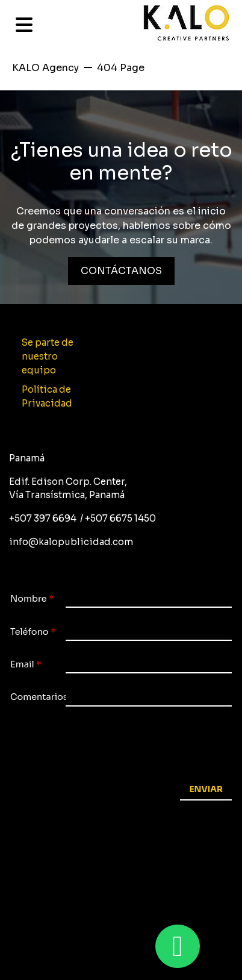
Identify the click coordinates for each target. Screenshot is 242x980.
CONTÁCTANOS (121, 271)
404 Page (121, 68)
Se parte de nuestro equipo (48, 356)
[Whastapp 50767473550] (178, 946)
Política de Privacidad (47, 396)
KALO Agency (45, 68)
